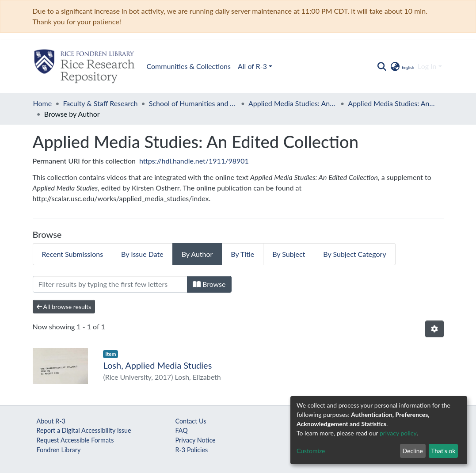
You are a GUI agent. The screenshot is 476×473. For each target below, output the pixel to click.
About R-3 (51, 421)
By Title (242, 254)
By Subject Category (354, 254)
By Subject (289, 254)
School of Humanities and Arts (193, 103)
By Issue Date (142, 254)
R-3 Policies (191, 450)
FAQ (181, 430)
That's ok (443, 451)
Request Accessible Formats (75, 440)
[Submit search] (382, 66)
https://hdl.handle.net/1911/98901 (194, 161)
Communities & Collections (189, 66)
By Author (197, 254)
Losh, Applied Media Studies (157, 365)
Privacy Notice (195, 440)
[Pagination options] (434, 329)
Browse (209, 284)
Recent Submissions (73, 254)
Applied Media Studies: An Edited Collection (293, 103)
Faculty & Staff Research (100, 103)
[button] (402, 66)
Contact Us (190, 421)
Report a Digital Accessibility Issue (84, 430)
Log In (427, 66)
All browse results (64, 307)
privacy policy (398, 433)
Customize (311, 451)
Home (43, 103)
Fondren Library (59, 450)
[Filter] (110, 284)
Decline (413, 451)
